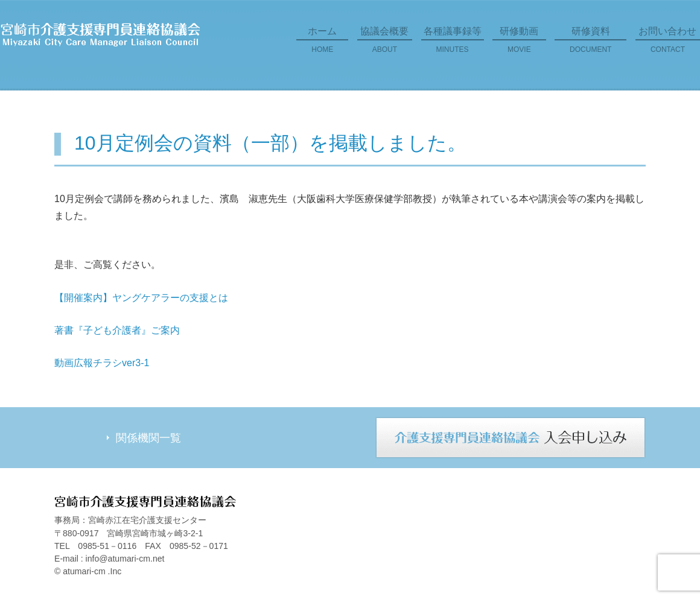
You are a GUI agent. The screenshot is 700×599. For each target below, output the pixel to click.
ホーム (322, 44)
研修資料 (590, 44)
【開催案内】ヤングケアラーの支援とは (141, 298)
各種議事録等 (453, 44)
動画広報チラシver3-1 (102, 363)
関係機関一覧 (148, 438)
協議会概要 (385, 44)
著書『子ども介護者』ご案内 (117, 330)
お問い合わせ (668, 44)
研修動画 (519, 44)
